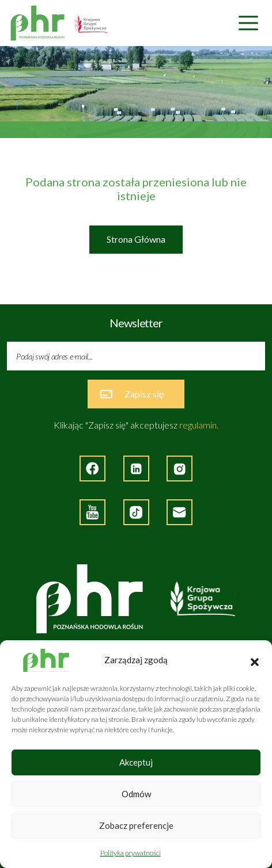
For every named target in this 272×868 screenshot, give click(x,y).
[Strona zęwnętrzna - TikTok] (136, 512)
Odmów (136, 794)
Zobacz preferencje (136, 825)
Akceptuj (136, 762)
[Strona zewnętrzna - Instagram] (180, 469)
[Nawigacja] (248, 23)
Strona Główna (136, 239)
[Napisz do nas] (180, 512)
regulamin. (199, 425)
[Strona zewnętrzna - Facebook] (92, 469)
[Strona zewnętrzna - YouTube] (92, 512)
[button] (255, 660)
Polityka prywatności (131, 853)
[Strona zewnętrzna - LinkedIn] (136, 469)
